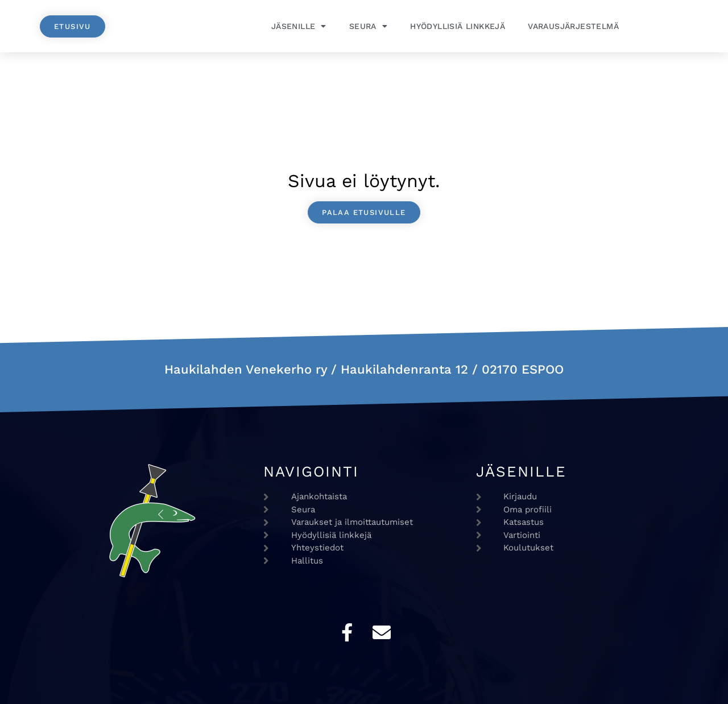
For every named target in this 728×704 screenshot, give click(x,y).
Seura (368, 26)
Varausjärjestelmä (573, 26)
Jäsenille (299, 26)
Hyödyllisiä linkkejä (458, 26)
